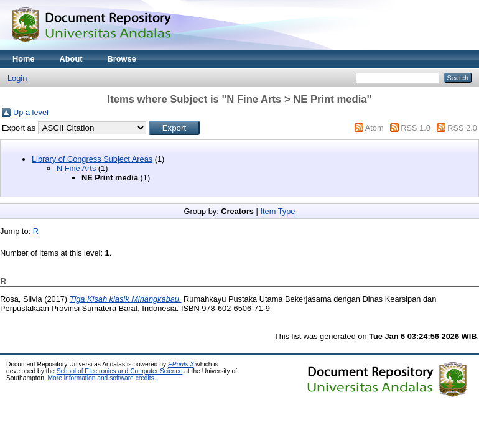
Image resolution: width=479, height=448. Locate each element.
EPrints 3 (181, 364)
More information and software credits (101, 378)
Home (24, 59)
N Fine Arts (76, 168)
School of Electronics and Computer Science (120, 371)
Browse (122, 59)
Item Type (277, 211)
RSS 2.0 (462, 128)
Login (17, 78)
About (71, 59)
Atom (374, 128)
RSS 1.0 (416, 128)
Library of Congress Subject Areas (92, 159)
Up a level (31, 112)
